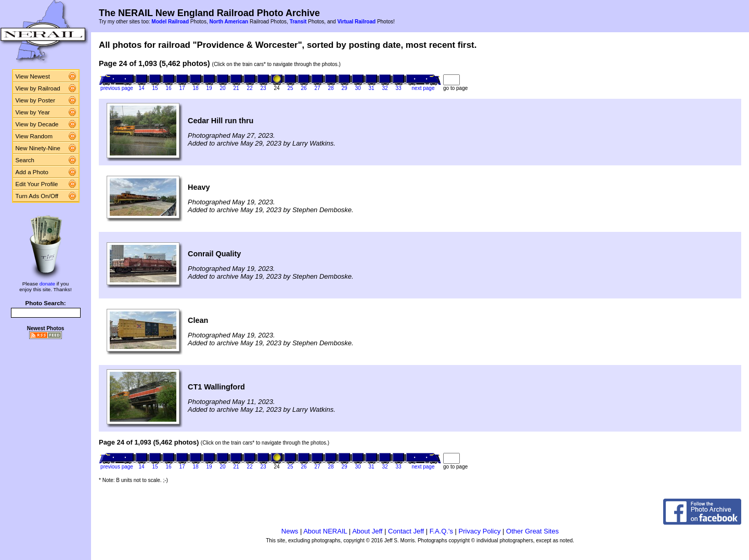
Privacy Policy (480, 531)
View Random (34, 136)
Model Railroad (170, 22)
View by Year (33, 112)
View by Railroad (38, 88)
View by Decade (37, 124)
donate (47, 284)
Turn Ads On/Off (37, 196)
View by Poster (36, 100)
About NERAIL (325, 531)
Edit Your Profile (37, 184)
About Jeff (367, 531)
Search (25, 160)
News (290, 531)
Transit (298, 22)
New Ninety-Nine (38, 148)
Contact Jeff (406, 531)
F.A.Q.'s (441, 531)
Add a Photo (32, 172)
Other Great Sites (532, 531)
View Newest (33, 76)
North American (229, 22)
